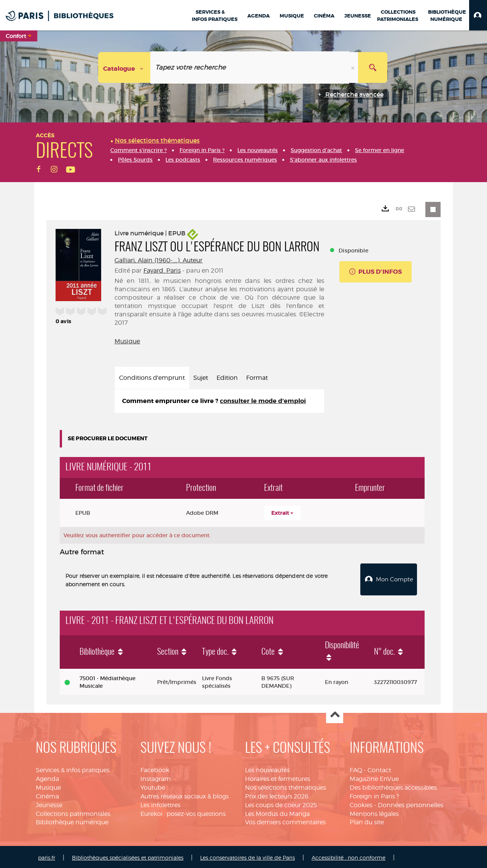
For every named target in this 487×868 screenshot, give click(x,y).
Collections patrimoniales (73, 812)
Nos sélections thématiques (286, 786)
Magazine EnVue (374, 777)
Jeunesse (49, 803)
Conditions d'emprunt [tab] (152, 378)
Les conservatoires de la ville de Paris (247, 856)
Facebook (155, 768)
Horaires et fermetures (278, 777)
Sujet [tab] (201, 378)
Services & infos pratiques (73, 768)
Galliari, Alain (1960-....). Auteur (159, 260)
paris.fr (47, 856)
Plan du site (367, 821)
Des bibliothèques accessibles (393, 786)
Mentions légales (374, 812)
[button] (478, 15)
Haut (335, 713)
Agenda (47, 777)
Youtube (153, 786)
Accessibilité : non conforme (349, 856)
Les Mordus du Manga (277, 812)
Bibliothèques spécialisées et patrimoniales (128, 856)
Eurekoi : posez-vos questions (183, 812)
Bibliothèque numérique (72, 821)
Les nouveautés (267, 768)
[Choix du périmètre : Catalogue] (124, 67)
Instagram (156, 777)
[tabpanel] (219, 401)
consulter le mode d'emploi (263, 401)
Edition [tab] (227, 378)
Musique (127, 341)
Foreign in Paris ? (374, 794)
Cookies (361, 803)
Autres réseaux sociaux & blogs (185, 794)
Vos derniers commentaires (285, 821)
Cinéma (47, 794)
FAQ (356, 768)
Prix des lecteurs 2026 (277, 794)
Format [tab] (257, 378)
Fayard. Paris (162, 271)
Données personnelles (411, 803)
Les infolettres (160, 803)
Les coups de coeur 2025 (281, 803)
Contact (379, 768)
